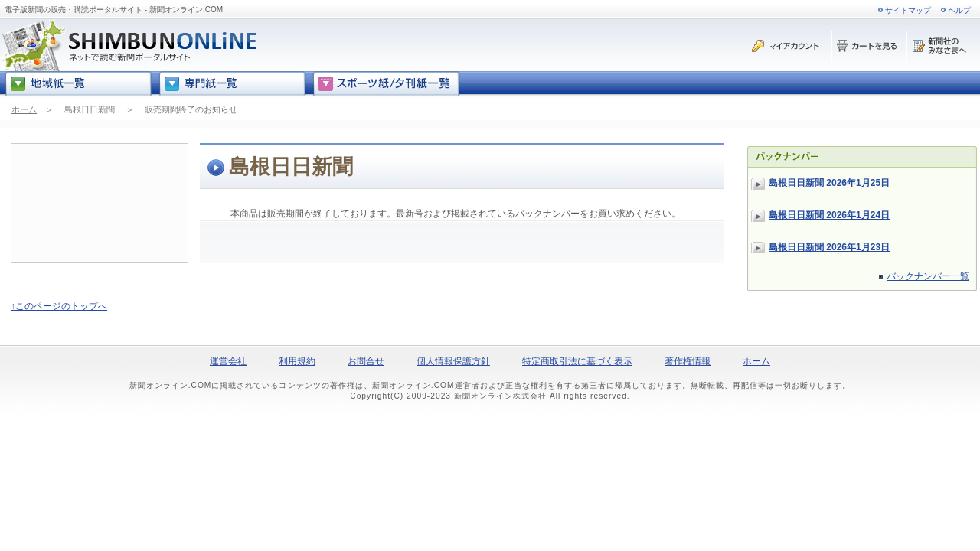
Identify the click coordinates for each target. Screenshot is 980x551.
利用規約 (297, 361)
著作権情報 (688, 361)
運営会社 (228, 361)
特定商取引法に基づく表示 (577, 361)
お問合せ (366, 361)
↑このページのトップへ (59, 306)
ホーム (24, 109)
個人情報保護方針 (453, 361)
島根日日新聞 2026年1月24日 (829, 215)
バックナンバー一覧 (928, 276)
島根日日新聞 (90, 109)
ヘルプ (959, 10)
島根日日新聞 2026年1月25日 (829, 183)
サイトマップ (908, 10)
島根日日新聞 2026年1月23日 (829, 247)
